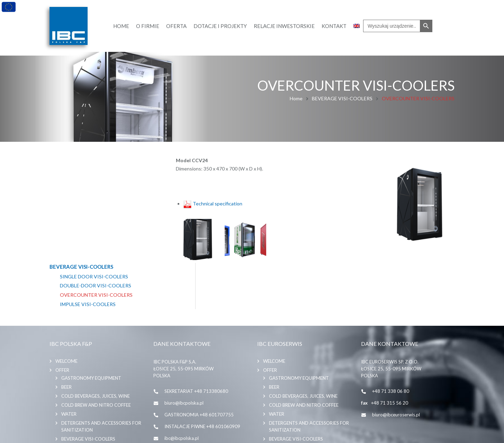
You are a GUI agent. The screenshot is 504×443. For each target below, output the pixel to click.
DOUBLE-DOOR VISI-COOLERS (96, 179)
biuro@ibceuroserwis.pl (396, 365)
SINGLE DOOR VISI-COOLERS (94, 169)
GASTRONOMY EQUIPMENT (91, 329)
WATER (69, 364)
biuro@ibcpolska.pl (184, 353)
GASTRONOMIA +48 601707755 (199, 365)
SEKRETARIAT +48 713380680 (196, 342)
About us (67, 399)
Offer (62, 321)
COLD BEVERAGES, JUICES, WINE (96, 347)
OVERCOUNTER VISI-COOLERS (96, 188)
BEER (66, 338)
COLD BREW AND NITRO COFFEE (96, 356)
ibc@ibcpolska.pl (182, 389)
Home (296, 98)
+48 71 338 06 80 (391, 342)
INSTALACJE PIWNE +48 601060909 (202, 377)
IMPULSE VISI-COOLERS (88, 197)
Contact (66, 408)
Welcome (66, 312)
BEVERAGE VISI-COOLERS (342, 98)
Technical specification (213, 202)
